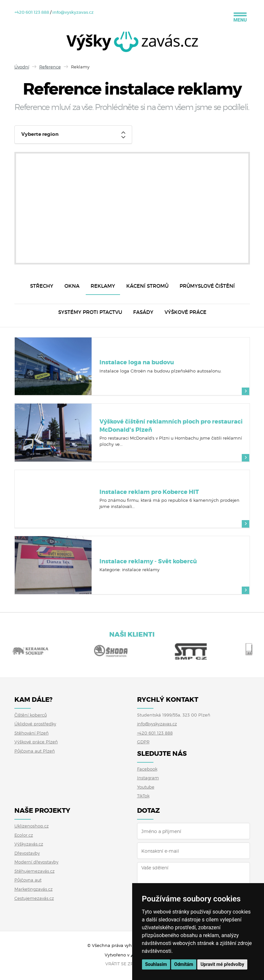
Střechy (42, 286)
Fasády (143, 312)
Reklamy (103, 286)
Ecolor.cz (24, 835)
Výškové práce (185, 312)
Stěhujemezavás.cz (35, 871)
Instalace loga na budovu (137, 362)
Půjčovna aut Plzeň (35, 751)
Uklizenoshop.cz (32, 826)
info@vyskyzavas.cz (73, 12)
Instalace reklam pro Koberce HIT (149, 492)
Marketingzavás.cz (34, 889)
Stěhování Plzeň (32, 733)
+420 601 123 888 (32, 12)
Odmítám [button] (184, 964)
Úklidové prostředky (35, 724)
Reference (50, 67)
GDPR (143, 742)
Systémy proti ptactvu (90, 312)
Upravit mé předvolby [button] (222, 964)
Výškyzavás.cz (29, 844)
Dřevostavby (27, 853)
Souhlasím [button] (156, 964)
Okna (72, 286)
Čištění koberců (31, 715)
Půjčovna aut (28, 880)
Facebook (147, 769)
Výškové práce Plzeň (36, 742)
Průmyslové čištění (207, 286)
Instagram (148, 778)
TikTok (143, 796)
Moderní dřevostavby (36, 862)
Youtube (146, 787)
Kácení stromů (147, 286)
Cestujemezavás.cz (34, 898)
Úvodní (22, 67)
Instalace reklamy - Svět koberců (148, 561)
